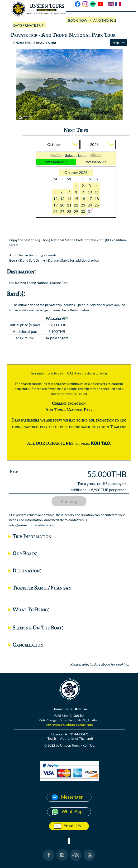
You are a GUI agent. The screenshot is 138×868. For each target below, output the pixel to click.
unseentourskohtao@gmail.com (70, 725)
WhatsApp (72, 811)
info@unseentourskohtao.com (31, 525)
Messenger (72, 797)
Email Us (72, 826)
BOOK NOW (78, 20)
